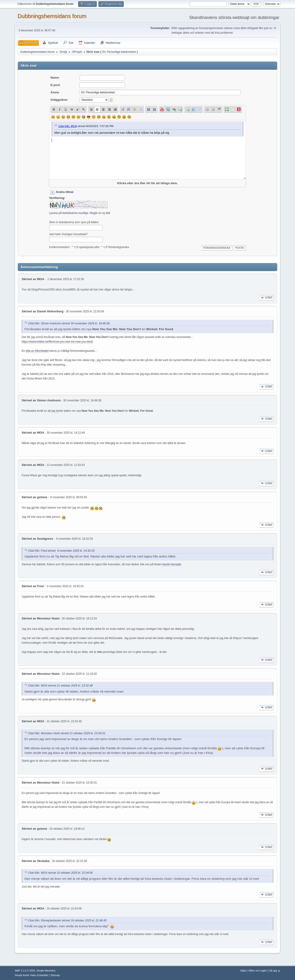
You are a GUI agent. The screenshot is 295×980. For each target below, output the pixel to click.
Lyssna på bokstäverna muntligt (68, 213)
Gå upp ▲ (275, 971)
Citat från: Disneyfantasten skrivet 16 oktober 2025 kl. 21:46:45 (67, 921)
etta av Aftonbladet (37, 351)
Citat (266, 298)
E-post (55, 85)
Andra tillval (65, 192)
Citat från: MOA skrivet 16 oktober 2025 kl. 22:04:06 (60, 873)
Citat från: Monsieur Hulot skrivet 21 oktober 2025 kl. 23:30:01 (67, 733)
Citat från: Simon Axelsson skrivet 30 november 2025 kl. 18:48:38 (69, 323)
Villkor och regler (257, 971)
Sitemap (55, 975)
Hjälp (243, 971)
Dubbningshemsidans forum (52, 16)
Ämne (55, 92)
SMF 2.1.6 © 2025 (25, 971)
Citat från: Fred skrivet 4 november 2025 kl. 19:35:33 (61, 551)
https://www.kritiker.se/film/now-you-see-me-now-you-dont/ (57, 342)
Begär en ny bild (100, 213)
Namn (55, 78)
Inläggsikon (59, 100)
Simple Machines (46, 971)
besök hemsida (172, 564)
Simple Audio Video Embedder (32, 975)
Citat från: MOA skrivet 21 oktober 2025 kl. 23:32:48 (60, 686)
